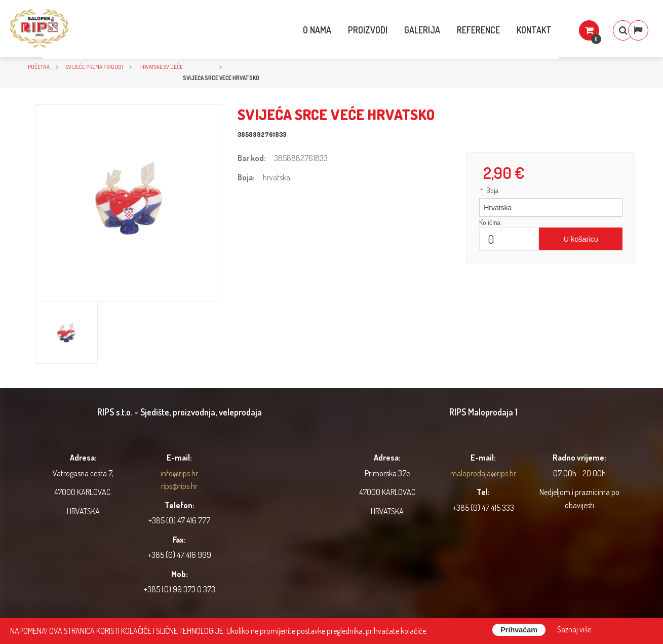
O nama (296, 30)
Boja (489, 190)
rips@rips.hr (179, 486)
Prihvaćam (519, 630)
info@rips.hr (179, 473)
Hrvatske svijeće (161, 67)
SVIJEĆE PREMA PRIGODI (94, 67)
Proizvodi (346, 30)
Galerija (401, 30)
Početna (39, 67)
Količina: (491, 222)
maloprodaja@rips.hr (483, 473)
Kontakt (513, 30)
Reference (457, 30)
